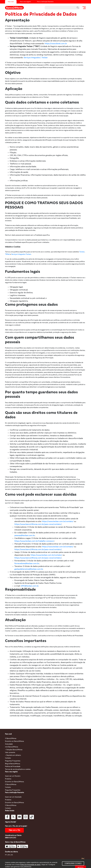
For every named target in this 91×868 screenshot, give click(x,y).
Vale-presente (10, 753)
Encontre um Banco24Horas (14, 741)
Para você (11, 2)
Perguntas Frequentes (13, 761)
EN (9, 855)
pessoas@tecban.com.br (25, 536)
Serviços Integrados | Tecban (36, 58)
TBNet (7, 254)
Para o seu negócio (26, 2)
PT (6, 855)
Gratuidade (9, 744)
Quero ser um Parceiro (13, 776)
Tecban (82, 252)
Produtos (8, 779)
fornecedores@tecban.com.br (27, 564)
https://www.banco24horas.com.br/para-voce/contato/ (38, 524)
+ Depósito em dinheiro (13, 755)
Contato (8, 758)
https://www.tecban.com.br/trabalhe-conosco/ (34, 541)
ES (12, 855)
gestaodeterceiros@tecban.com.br (29, 569)
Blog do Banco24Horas (13, 764)
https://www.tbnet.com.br (56, 44)
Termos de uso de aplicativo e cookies (18, 769)
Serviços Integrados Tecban (21, 254)
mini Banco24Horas (12, 747)
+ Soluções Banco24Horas (14, 750)
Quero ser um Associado (13, 797)
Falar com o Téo (14, 830)
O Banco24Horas (11, 739)
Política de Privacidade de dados (30, 865)
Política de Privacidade (13, 767)
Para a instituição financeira (45, 2)
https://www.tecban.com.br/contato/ (58, 522)
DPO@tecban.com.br (30, 586)
